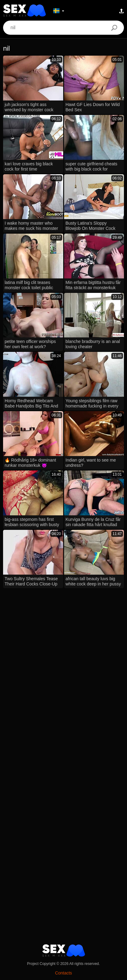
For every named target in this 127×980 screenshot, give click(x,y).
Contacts (63, 973)
